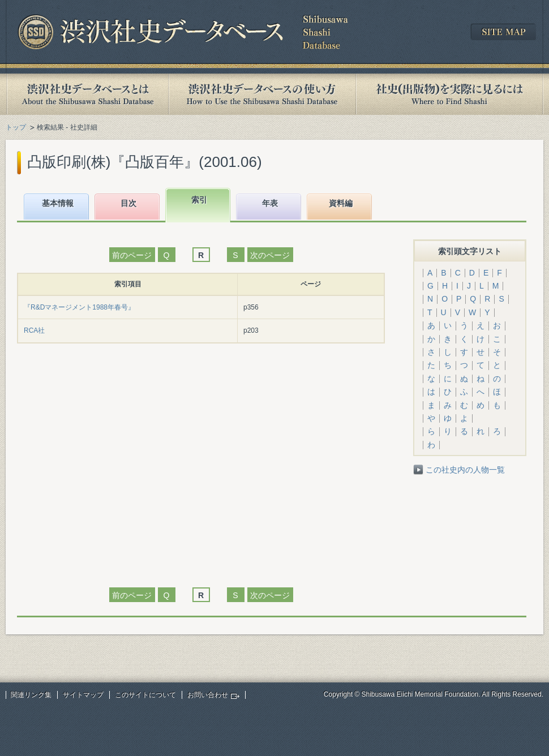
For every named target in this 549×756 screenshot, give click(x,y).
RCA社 (34, 330)
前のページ (132, 255)
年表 (270, 203)
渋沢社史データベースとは (87, 94)
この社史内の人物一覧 (465, 470)
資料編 (341, 203)
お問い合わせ (208, 695)
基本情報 (58, 203)
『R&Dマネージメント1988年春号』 (79, 307)
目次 (128, 203)
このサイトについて (145, 695)
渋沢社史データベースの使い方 (262, 94)
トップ (16, 127)
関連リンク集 (31, 695)
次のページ (270, 255)
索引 (199, 200)
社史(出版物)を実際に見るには (449, 94)
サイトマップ (83, 695)
